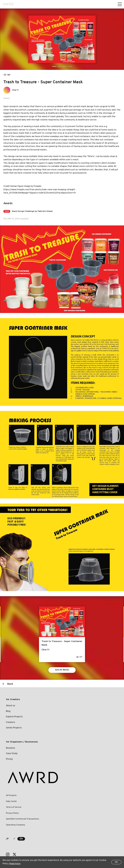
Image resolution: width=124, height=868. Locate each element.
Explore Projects (14, 717)
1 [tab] (54, 66)
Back (10, 684)
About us (11, 706)
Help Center (11, 801)
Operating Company (15, 825)
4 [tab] (70, 66)
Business (11, 748)
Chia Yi (15, 90)
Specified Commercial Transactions (22, 819)
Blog (8, 711)
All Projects (11, 795)
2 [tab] (59, 66)
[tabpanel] (62, 39)
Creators (11, 722)
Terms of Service (14, 807)
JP (7, 839)
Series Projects (14, 728)
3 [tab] (65, 66)
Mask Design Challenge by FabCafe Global (32, 211)
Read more (15, 864)
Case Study (12, 754)
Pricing (9, 759)
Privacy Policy (12, 813)
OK (116, 862)
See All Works (62, 670)
